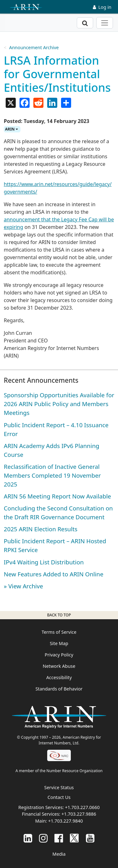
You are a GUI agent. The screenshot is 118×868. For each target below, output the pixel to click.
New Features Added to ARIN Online (53, 574)
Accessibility (59, 677)
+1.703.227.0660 (82, 807)
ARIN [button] (11, 129)
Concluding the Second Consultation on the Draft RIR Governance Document (58, 513)
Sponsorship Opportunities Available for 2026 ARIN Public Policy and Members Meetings (59, 404)
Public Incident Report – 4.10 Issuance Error (56, 429)
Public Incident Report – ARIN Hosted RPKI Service (55, 545)
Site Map (59, 643)
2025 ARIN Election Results (41, 529)
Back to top (59, 615)
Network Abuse (59, 666)
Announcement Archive (34, 47)
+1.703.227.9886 (79, 814)
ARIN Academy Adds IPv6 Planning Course (52, 450)
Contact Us (59, 797)
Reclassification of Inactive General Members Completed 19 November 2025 (52, 475)
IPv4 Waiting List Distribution (44, 562)
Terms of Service (59, 632)
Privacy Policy (59, 655)
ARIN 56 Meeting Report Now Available (57, 496)
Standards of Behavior (59, 689)
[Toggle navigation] (105, 23)
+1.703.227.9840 (65, 821)
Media (59, 854)
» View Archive (23, 586)
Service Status (59, 787)
